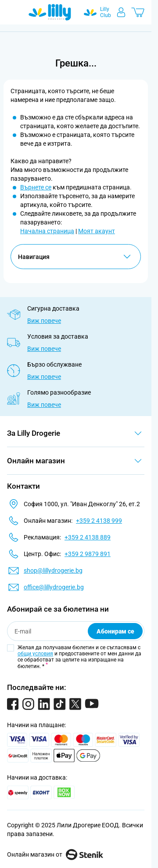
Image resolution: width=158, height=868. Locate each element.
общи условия (35, 654)
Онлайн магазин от (55, 854)
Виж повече (44, 321)
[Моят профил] (121, 12)
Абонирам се (115, 631)
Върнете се (36, 187)
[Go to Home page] (50, 12)
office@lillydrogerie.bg (54, 587)
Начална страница (47, 231)
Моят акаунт (97, 231)
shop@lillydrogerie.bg (53, 570)
